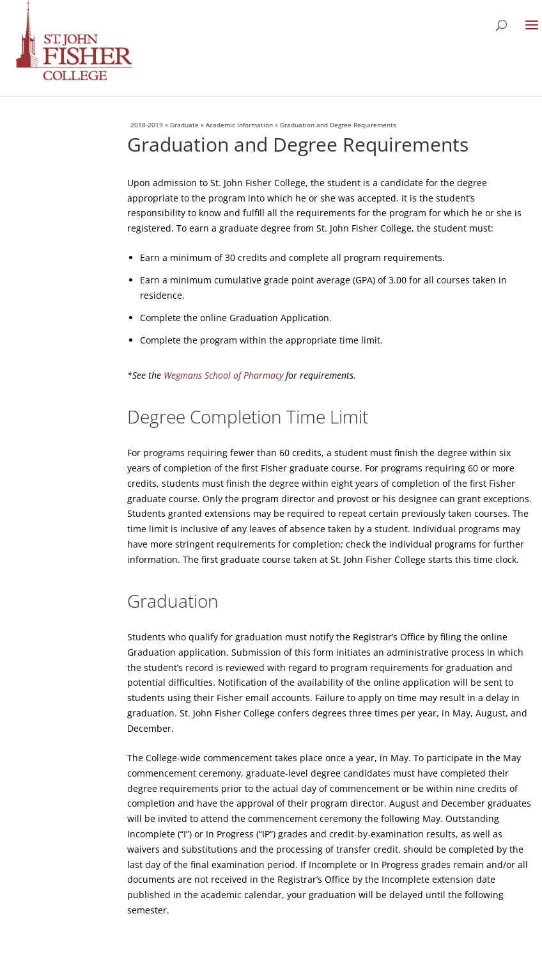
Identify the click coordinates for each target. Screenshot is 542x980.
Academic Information (239, 125)
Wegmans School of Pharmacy (223, 375)
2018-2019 (147, 125)
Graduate (184, 125)
